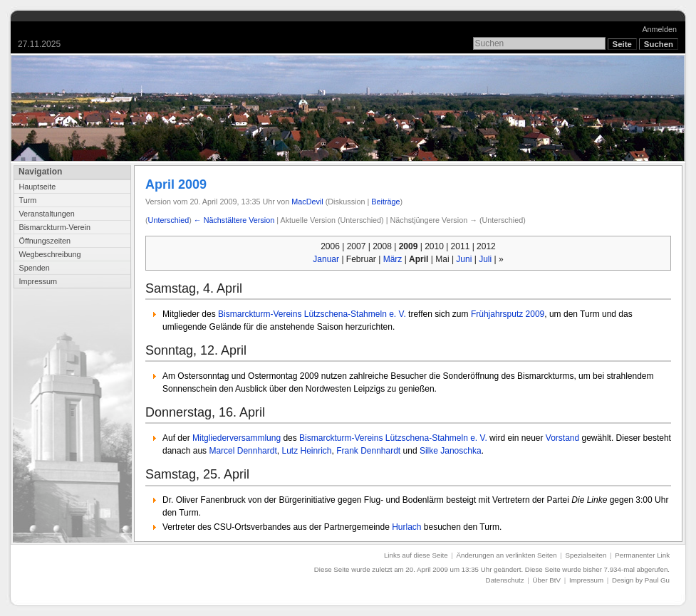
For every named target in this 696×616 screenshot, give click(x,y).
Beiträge (385, 202)
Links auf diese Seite (416, 555)
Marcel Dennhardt (243, 451)
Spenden (34, 268)
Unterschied (169, 220)
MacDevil (307, 202)
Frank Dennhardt (368, 451)
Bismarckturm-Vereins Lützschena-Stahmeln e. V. (312, 314)
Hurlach (406, 527)
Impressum (38, 281)
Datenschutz (505, 580)
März (393, 259)
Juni (464, 259)
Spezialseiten (586, 555)
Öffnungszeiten (45, 241)
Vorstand (562, 438)
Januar (326, 259)
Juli (485, 259)
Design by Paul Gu (641, 580)
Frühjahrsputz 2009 (508, 314)
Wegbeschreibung (50, 254)
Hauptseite (37, 187)
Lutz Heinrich (306, 451)
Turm (27, 200)
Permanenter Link (642, 555)
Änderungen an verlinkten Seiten (507, 555)
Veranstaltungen (46, 214)
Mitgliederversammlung (237, 438)
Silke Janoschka (451, 451)
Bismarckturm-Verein (54, 227)
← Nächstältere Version (234, 220)
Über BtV (547, 580)
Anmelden (659, 29)
